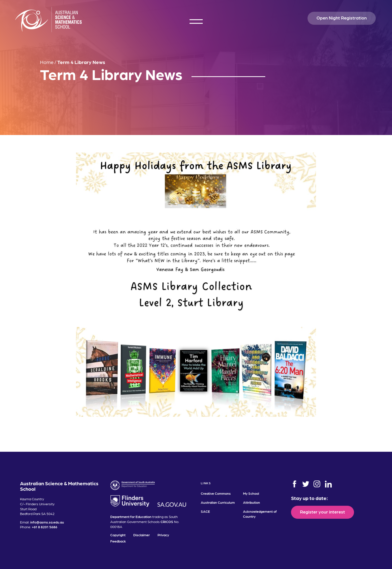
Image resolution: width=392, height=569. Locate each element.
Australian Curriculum (218, 502)
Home (47, 62)
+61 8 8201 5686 (44, 527)
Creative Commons (216, 493)
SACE (205, 511)
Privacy (163, 535)
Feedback (118, 541)
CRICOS (167, 521)
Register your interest (322, 512)
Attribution (251, 502)
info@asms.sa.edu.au (47, 522)
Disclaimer (141, 535)
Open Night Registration (342, 18)
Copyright (118, 535)
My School (251, 493)
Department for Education (131, 516)
